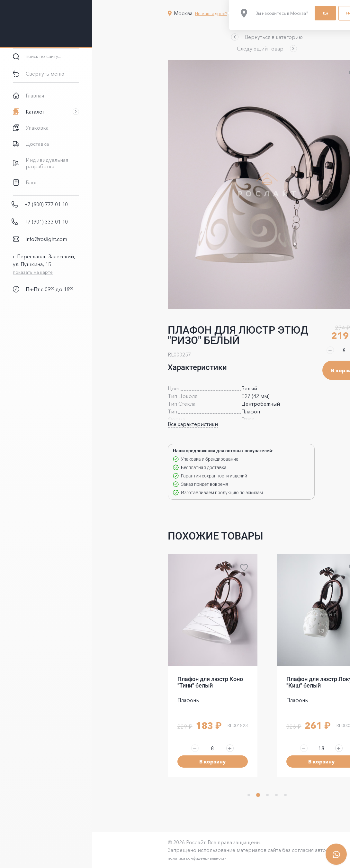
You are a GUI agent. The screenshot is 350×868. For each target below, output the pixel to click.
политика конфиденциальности (151, 858)
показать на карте (33, 272)
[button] (221, 37)
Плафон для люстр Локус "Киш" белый (275, 682)
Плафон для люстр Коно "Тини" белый (164, 682)
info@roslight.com (46, 239)
